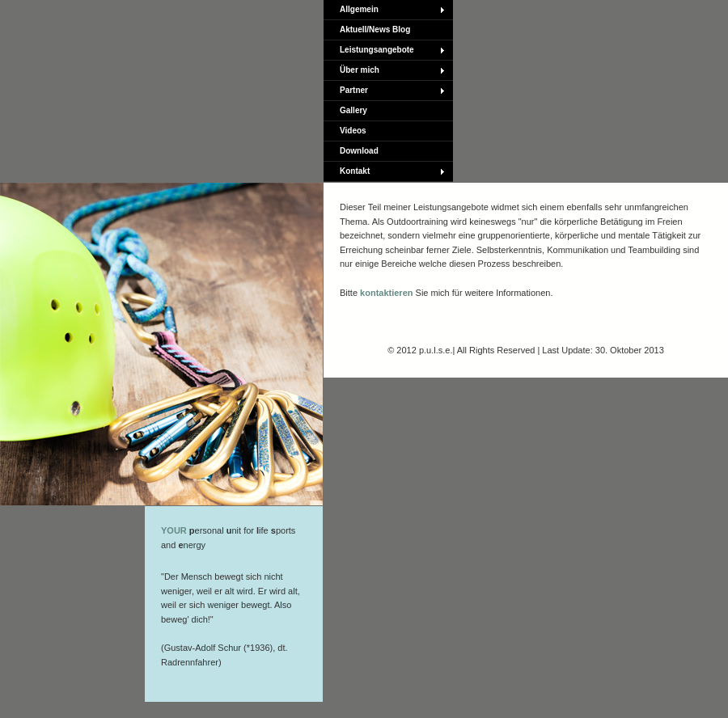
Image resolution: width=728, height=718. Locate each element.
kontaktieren (386, 293)
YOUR (174, 530)
